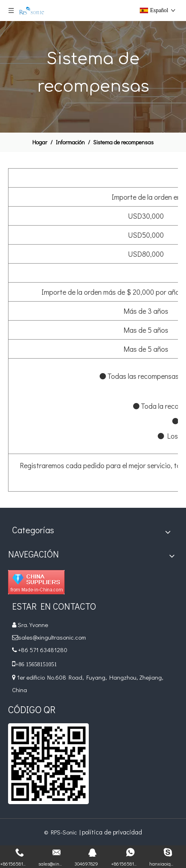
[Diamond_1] (36, 582)
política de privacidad (112, 832)
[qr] (48, 764)
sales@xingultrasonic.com (53, 637)
